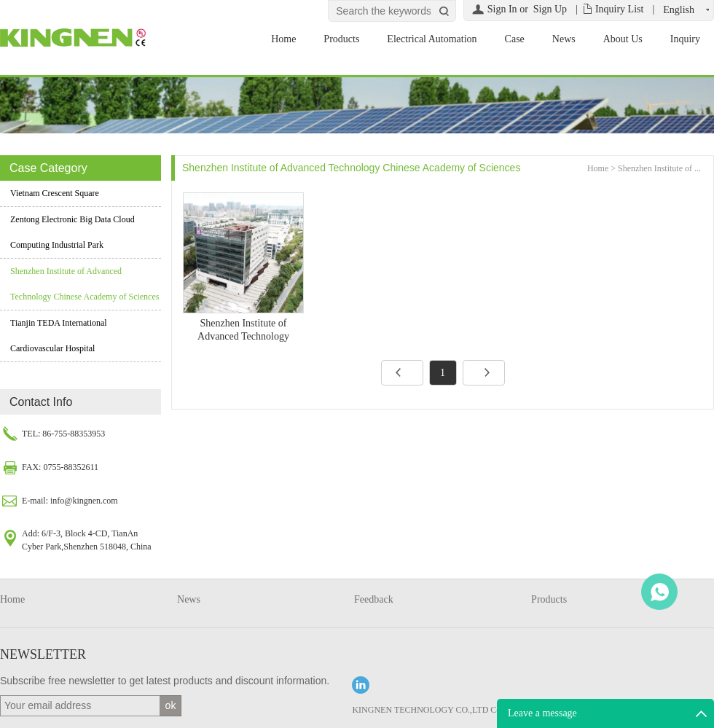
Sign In (502, 9)
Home (283, 39)
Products (341, 39)
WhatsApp (659, 592)
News (564, 39)
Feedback (374, 599)
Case (515, 39)
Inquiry (685, 39)
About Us (623, 39)
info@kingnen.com (84, 501)
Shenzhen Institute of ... (659, 168)
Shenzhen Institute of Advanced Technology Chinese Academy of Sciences (85, 284)
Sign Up (550, 9)
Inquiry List (620, 9)
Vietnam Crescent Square (55, 193)
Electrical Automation (432, 39)
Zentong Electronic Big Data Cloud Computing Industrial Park (72, 232)
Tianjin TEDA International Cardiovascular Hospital (59, 336)
